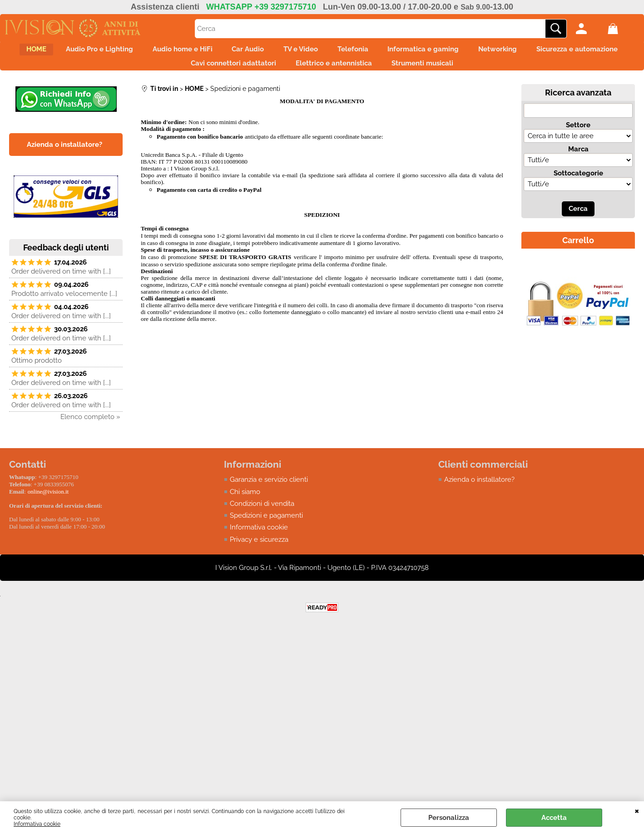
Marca (578, 160)
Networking (576, 52)
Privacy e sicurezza (259, 550)
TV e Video (355, 52)
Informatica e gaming (493, 52)
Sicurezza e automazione (170, 71)
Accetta (554, 818)
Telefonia (415, 52)
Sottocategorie (578, 184)
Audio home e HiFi (221, 52)
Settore (578, 135)
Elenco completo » (90, 427)
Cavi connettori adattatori (280, 71)
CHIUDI (637, 810)
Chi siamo (245, 502)
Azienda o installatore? (479, 490)
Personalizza (449, 818)
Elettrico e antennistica (388, 71)
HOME (59, 52)
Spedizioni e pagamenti (266, 526)
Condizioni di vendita (262, 514)
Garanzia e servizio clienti (269, 490)
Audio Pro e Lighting (130, 52)
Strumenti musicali (485, 71)
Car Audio (295, 52)
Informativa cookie (37, 824)
